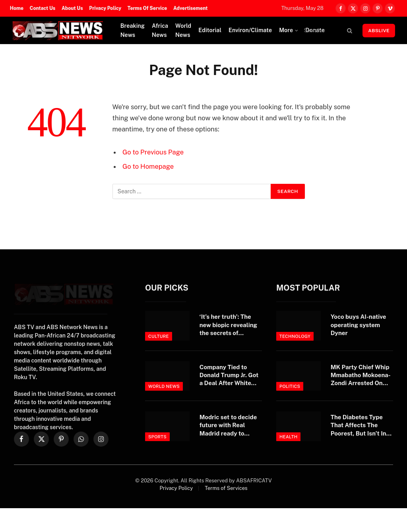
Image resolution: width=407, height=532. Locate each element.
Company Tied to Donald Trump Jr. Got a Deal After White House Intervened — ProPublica (229, 376)
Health (288, 437)
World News (183, 30)
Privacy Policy (105, 8)
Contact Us (43, 8)
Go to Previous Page (153, 152)
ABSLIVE (379, 31)
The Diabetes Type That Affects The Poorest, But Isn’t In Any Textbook (359, 426)
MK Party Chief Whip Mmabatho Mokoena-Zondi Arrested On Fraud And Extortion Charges (361, 376)
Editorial (210, 30)
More (286, 30)
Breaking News (133, 30)
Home (17, 8)
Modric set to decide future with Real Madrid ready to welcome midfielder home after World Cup (230, 426)
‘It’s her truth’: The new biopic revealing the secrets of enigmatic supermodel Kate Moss (228, 325)
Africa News (160, 30)
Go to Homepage (148, 166)
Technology (295, 336)
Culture (159, 336)
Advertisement (191, 8)
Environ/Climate (250, 30)
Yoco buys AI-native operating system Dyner (359, 325)
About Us (72, 8)
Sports (157, 437)
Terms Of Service (147, 8)
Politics (290, 386)
